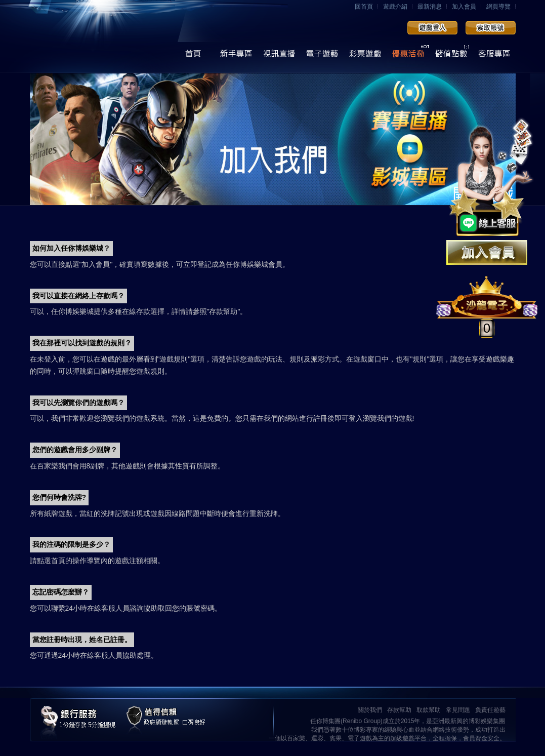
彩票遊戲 (365, 56)
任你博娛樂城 (104, 37)
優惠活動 (408, 56)
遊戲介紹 (395, 7)
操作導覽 (236, 56)
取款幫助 (429, 710)
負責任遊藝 (490, 710)
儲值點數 (451, 56)
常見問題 (458, 710)
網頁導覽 (498, 7)
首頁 (193, 56)
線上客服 (494, 56)
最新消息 (430, 7)
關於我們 (370, 710)
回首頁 (364, 7)
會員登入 (432, 28)
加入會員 (464, 7)
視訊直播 (279, 56)
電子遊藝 (322, 56)
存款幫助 (399, 710)
